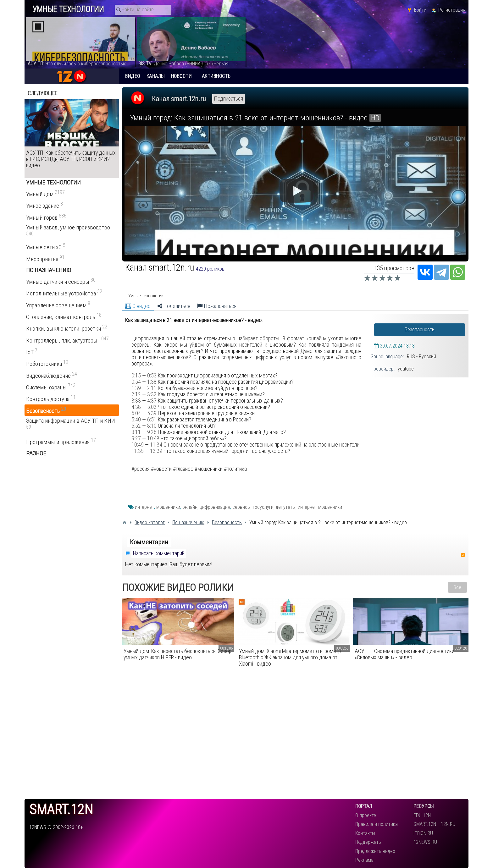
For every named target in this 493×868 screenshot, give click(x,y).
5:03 (152, 407)
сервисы (241, 507)
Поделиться (174, 306)
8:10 (152, 426)
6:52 (136, 426)
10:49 (138, 445)
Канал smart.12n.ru (179, 99)
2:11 (152, 388)
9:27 (136, 438)
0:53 (152, 376)
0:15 (136, 376)
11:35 (138, 451)
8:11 (136, 432)
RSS (463, 555)
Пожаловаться (217, 306)
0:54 (136, 382)
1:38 (152, 382)
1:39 (136, 388)
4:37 (152, 401)
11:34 (156, 445)
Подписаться (229, 99)
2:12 (136, 394)
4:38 (136, 407)
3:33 (136, 401)
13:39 (156, 451)
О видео (138, 306)
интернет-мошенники (320, 507)
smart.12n (61, 810)
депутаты (286, 507)
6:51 (152, 420)
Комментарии (149, 542)
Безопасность (420, 330)
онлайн (190, 507)
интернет (144, 507)
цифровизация (215, 507)
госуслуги (263, 507)
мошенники (168, 507)
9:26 (152, 432)
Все (457, 587)
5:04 (136, 413)
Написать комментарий (159, 553)
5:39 (152, 413)
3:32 (152, 394)
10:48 (153, 438)
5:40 (136, 420)
